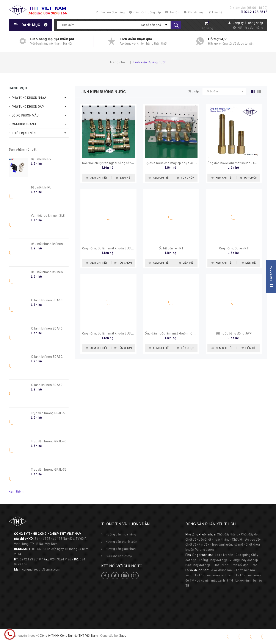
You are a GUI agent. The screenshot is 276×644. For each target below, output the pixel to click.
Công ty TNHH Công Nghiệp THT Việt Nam (69, 636)
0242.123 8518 (256, 12)
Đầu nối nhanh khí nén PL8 (47, 244)
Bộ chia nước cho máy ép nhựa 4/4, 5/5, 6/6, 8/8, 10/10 (185, 163)
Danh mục (31, 25)
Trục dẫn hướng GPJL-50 (49, 413)
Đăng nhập (256, 23)
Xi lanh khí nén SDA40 (47, 328)
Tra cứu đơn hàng (110, 12)
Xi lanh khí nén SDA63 (47, 300)
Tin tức (172, 12)
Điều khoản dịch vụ (119, 556)
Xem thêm (16, 492)
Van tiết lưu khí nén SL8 (48, 216)
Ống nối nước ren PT (234, 248)
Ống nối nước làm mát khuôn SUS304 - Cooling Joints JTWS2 (127, 248)
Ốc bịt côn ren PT (171, 248)
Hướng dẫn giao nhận (121, 549)
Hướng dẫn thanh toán (121, 542)
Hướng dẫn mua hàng (121, 534)
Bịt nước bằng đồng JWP (234, 333)
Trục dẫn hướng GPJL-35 (49, 470)
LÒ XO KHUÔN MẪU (25, 115)
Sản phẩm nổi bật (23, 149)
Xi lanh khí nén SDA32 (47, 357)
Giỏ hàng (207, 28)
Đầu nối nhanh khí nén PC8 (47, 272)
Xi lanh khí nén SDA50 (47, 385)
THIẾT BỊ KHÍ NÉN (24, 133)
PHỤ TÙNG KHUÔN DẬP (28, 107)
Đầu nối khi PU (41, 187)
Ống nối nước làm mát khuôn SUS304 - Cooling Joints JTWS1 (127, 333)
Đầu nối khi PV (41, 159)
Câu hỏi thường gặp (145, 12)
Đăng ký (238, 23)
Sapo (123, 636)
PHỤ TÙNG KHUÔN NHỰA (29, 98)
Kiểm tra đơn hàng (250, 28)
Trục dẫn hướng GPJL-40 (49, 441)
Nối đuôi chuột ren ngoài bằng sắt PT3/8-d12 (115, 163)
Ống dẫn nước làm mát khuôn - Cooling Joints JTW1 (182, 333)
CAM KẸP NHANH (24, 124)
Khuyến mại (194, 12)
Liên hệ (215, 12)
